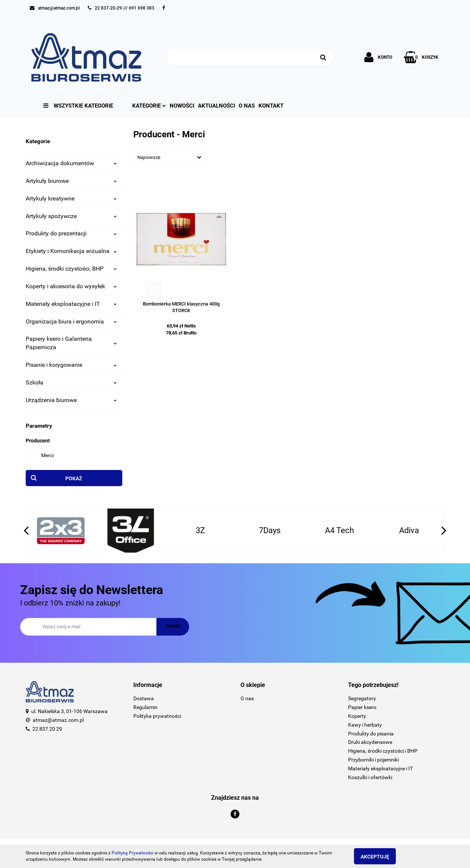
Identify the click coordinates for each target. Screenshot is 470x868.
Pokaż (74, 478)
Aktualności (216, 106)
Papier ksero (362, 707)
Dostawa (144, 698)
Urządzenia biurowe (71, 400)
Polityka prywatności (157, 716)
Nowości (182, 106)
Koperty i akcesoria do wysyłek (71, 286)
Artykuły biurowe (71, 181)
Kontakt (271, 106)
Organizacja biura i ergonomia (71, 321)
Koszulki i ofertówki (370, 777)
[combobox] (170, 157)
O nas (247, 106)
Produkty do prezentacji (71, 233)
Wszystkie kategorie (78, 106)
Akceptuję (380, 857)
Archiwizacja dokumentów (71, 163)
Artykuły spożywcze (71, 216)
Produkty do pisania (371, 734)
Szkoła (71, 382)
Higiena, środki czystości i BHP (383, 751)
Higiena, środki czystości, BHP (71, 269)
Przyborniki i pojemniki (373, 760)
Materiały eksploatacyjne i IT (71, 304)
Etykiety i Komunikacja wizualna (71, 251)
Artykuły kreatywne (71, 198)
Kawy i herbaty (365, 725)
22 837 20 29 (47, 729)
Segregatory (362, 698)
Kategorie (149, 106)
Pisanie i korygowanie (71, 365)
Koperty (357, 716)
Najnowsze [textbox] (149, 157)
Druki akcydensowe (370, 742)
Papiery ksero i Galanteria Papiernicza (71, 343)
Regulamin (145, 707)
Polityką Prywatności (133, 853)
